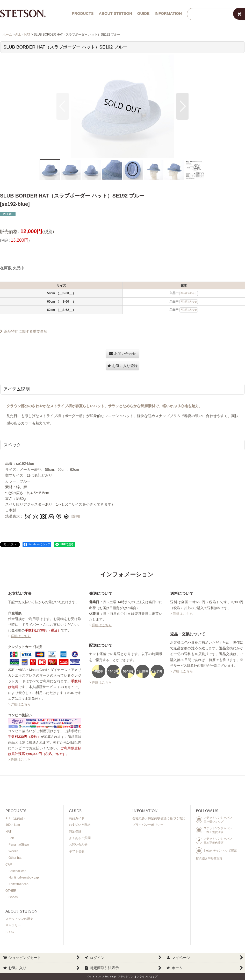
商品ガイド (77, 818)
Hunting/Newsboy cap (24, 877)
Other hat (15, 858)
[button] (63, 106)
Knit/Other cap (19, 884)
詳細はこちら (21, 636)
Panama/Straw (19, 845)
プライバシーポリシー (148, 825)
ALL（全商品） (16, 818)
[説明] (75, 516)
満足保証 (75, 832)
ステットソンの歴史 (19, 919)
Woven (13, 851)
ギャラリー (13, 925)
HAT (8, 832)
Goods (13, 897)
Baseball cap (17, 871)
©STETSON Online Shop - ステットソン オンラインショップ (122, 976)
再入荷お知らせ (189, 293)
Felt (11, 838)
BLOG (10, 932)
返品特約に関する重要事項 (24, 331)
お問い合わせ (78, 845)
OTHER (11, 891)
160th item (13, 825)
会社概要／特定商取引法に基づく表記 (159, 818)
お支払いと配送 (80, 825)
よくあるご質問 (80, 838)
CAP (9, 865)
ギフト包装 (77, 851)
